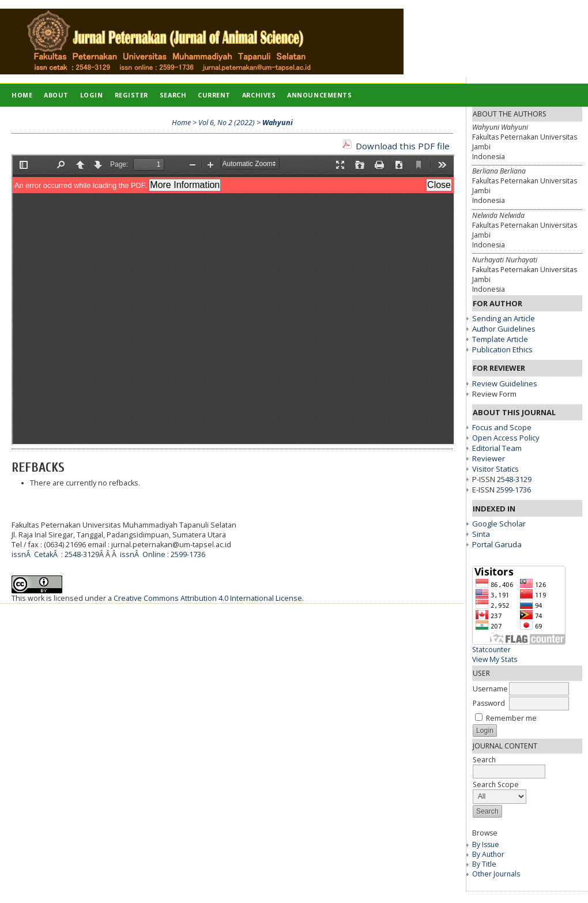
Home (22, 95)
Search (173, 95)
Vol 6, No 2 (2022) (227, 123)
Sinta (481, 534)
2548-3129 (514, 479)
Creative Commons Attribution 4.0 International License (208, 598)
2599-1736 (514, 490)
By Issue (486, 844)
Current (214, 95)
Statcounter (491, 650)
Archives (259, 95)
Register (131, 95)
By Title (484, 864)
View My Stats (495, 659)
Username (490, 689)
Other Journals (496, 874)
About (56, 95)
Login (92, 95)
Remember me (511, 718)
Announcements (319, 95)
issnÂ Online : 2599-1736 (163, 554)
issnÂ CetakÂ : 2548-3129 (55, 554)
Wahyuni (278, 123)
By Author (488, 854)
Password (489, 703)
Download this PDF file (403, 146)
